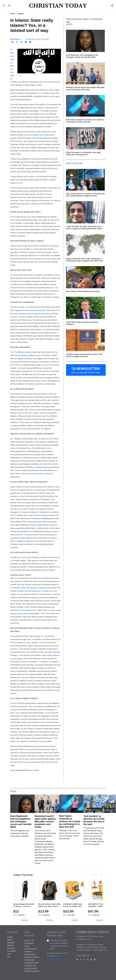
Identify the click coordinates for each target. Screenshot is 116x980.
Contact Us (30, 966)
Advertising (31, 949)
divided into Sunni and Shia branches (30, 310)
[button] (4, 6)
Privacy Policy (32, 957)
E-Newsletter (31, 963)
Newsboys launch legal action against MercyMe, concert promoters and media (45, 821)
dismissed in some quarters (21, 610)
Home (13, 14)
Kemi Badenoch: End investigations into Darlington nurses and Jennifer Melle (21, 821)
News (10, 940)
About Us (29, 941)
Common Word (42, 604)
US (8, 957)
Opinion (21, 14)
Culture (11, 951)
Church (11, 948)
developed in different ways (30, 355)
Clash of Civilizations (29, 588)
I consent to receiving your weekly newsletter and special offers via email (59, 945)
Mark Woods (15, 39)
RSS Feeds (30, 960)
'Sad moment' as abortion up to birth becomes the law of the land (94, 820)
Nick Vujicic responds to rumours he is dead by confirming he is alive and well (69, 821)
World (10, 946)
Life (9, 954)
